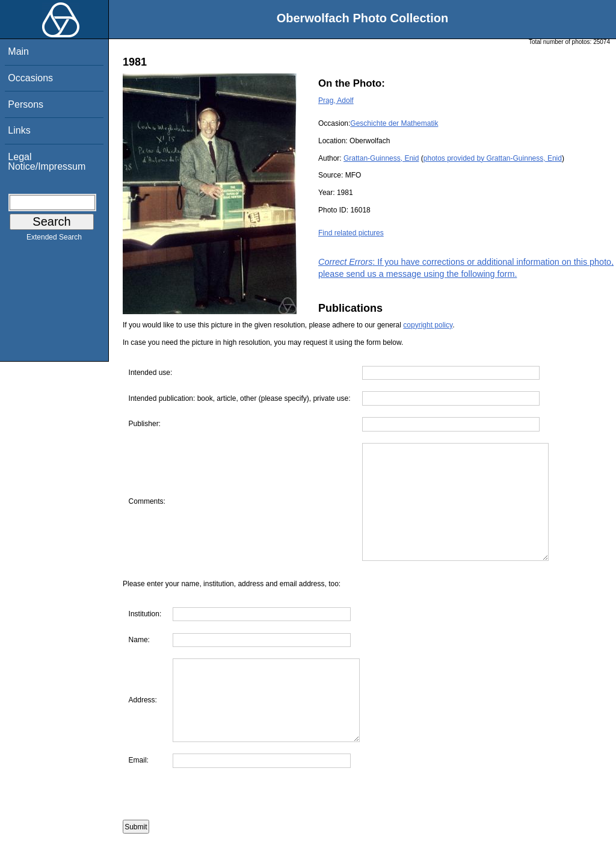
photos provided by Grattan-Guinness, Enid (493, 158)
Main (18, 51)
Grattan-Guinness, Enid (381, 158)
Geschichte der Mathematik (394, 123)
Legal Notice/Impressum (47, 162)
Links (19, 130)
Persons (26, 104)
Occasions (30, 78)
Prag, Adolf (336, 101)
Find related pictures (351, 233)
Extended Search (54, 240)
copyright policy (428, 325)
